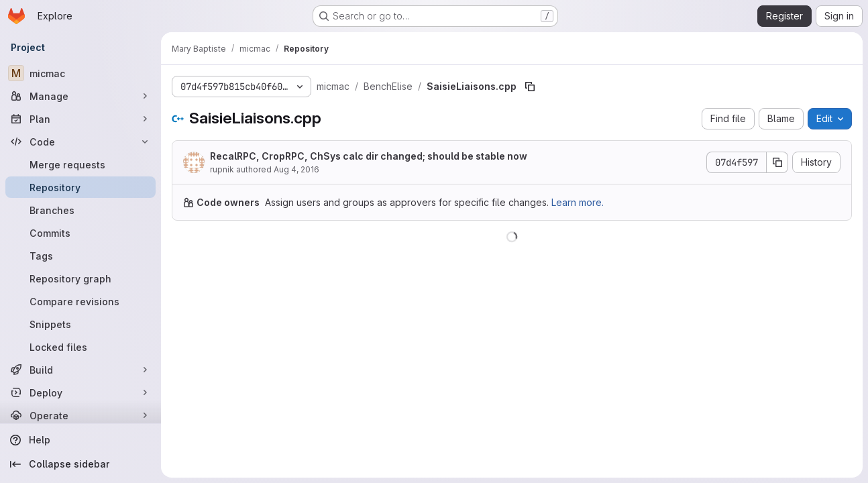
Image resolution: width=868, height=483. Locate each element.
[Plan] (80, 119)
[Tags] (80, 256)
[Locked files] (80, 347)
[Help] (80, 440)
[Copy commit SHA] (777, 162)
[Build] (80, 370)
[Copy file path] (530, 87)
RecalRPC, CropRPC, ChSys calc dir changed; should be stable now (369, 156)
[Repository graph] (80, 278)
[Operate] (80, 415)
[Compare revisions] (80, 301)
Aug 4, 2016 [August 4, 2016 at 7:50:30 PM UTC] (296, 169)
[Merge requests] (80, 164)
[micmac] (80, 73)
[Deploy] (80, 392)
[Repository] (80, 187)
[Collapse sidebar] (80, 464)
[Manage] (80, 96)
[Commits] (80, 233)
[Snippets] (80, 324)
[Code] (80, 142)
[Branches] (80, 210)
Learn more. (578, 202)
